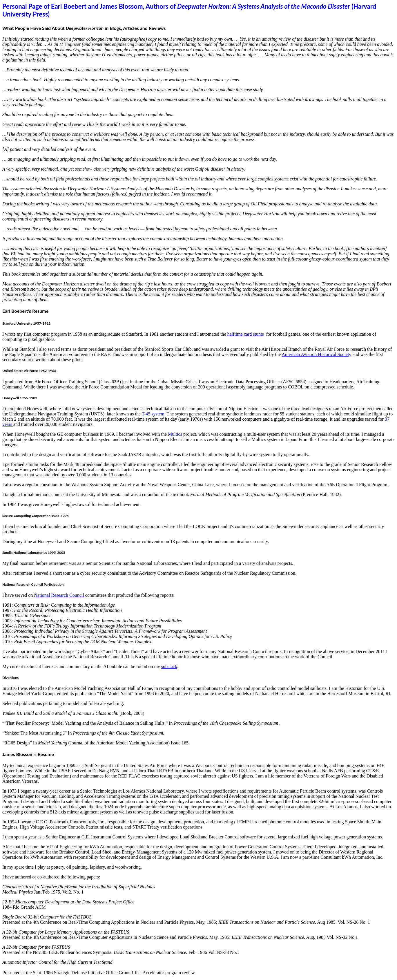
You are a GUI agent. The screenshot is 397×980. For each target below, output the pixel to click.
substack (169, 667)
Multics (175, 434)
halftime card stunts (245, 334)
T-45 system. (154, 414)
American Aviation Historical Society (316, 354)
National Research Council (59, 595)
